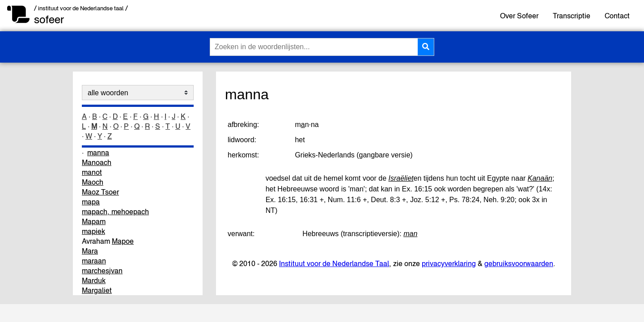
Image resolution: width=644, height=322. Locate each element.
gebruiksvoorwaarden (519, 263)
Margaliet (97, 290)
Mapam (94, 221)
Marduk (94, 280)
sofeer (49, 19)
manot (92, 172)
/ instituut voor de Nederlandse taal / (81, 8)
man (410, 234)
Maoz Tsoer (100, 192)
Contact (617, 16)
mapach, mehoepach (115, 212)
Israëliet (401, 178)
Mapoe (123, 241)
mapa (91, 202)
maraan (94, 261)
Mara (90, 251)
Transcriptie (572, 16)
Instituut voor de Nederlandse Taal (334, 263)
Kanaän (540, 178)
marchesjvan (102, 271)
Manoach (97, 162)
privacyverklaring (449, 263)
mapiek (93, 231)
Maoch (93, 182)
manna (98, 153)
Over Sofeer (519, 16)
